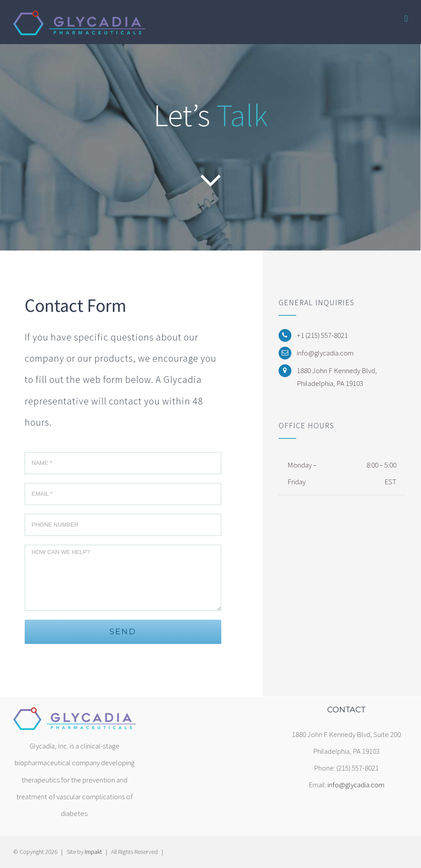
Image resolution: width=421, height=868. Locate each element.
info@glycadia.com (356, 785)
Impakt (93, 852)
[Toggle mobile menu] (406, 19)
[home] (75, 714)
